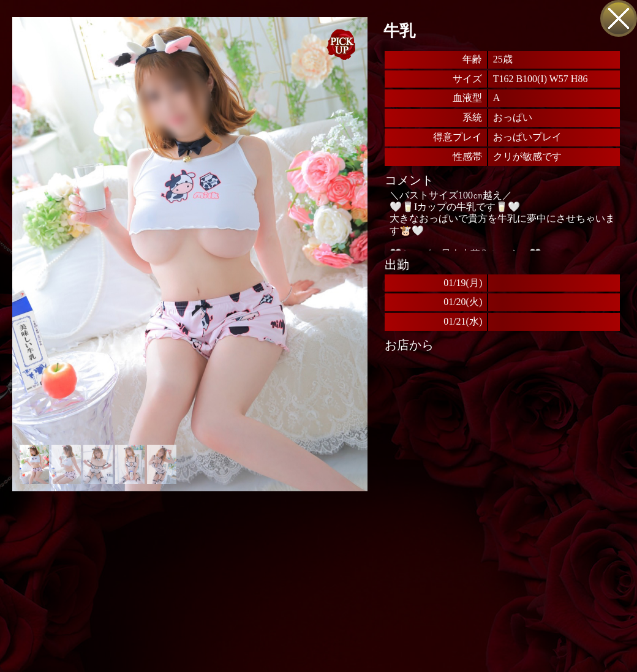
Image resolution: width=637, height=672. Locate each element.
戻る (619, 18)
